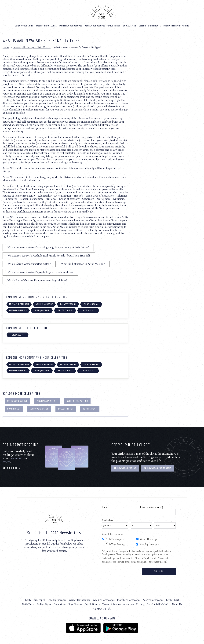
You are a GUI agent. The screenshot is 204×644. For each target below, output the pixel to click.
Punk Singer (14, 409)
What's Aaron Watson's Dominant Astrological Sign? (37, 280)
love (11, 458)
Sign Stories (75, 604)
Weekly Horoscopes (47, 26)
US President (90, 409)
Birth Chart (172, 600)
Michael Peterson (19, 304)
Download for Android (158, 468)
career (6, 462)
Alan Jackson (42, 310)
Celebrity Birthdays (150, 26)
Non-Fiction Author (77, 401)
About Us (177, 604)
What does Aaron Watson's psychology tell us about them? (40, 272)
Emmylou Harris (18, 310)
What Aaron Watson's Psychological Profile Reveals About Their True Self (49, 256)
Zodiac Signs (130, 26)
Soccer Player (66, 409)
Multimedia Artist (47, 401)
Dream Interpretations (176, 26)
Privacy (140, 604)
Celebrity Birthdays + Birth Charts (32, 47)
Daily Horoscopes (24, 26)
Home (6, 47)
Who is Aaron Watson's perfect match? (29, 264)
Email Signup (92, 604)
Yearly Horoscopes (95, 26)
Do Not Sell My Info (158, 604)
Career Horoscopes (80, 600)
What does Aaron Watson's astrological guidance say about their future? (48, 247)
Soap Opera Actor (39, 409)
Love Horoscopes (57, 600)
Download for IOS (125, 468)
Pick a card (12, 468)
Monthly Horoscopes (71, 26)
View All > (88, 310)
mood (19, 458)
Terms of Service (112, 604)
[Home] (102, 12)
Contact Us (100, 609)
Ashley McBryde (44, 304)
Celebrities (60, 604)
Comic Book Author (17, 401)
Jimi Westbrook (68, 304)
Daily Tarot (114, 26)
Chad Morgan (91, 304)
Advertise (128, 604)
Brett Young (65, 310)
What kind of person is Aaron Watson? (83, 264)
